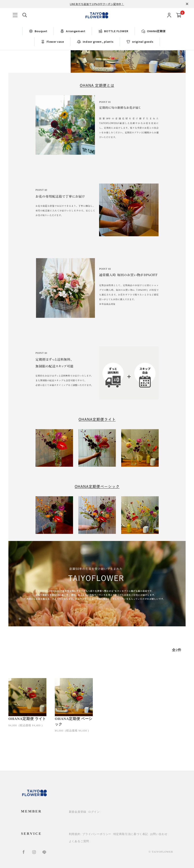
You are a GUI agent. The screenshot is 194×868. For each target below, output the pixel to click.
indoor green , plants (95, 42)
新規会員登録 (78, 812)
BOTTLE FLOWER (113, 31)
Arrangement (73, 31)
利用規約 (75, 834)
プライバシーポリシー (97, 834)
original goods (140, 42)
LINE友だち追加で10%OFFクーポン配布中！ (97, 4)
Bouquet (38, 31)
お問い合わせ (159, 834)
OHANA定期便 (153, 31)
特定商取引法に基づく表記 (131, 834)
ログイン (94, 812)
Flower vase (52, 42)
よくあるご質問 (79, 841)
